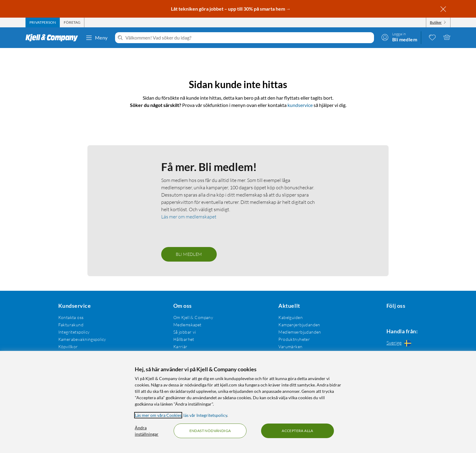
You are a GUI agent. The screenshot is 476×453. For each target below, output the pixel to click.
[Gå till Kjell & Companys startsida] (54, 38)
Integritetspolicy (73, 332)
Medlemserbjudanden (297, 332)
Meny (97, 38)
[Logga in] (399, 37)
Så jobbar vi (183, 332)
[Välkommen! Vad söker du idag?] (248, 38)
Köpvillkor (67, 347)
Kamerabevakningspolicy (81, 339)
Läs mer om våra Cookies (158, 415)
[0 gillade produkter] (432, 37)
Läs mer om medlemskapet (189, 217)
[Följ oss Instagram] (400, 317)
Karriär (179, 347)
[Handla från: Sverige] (400, 344)
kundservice (300, 105)
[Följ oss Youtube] (415, 317)
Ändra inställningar (147, 431)
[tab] (43, 22)
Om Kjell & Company (192, 317)
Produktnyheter (291, 339)
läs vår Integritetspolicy (205, 415)
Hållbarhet (182, 339)
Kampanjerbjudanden (296, 325)
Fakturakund (70, 325)
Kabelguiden (287, 317)
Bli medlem (189, 254)
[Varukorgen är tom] (447, 37)
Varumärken (287, 347)
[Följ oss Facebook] (386, 317)
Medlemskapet (186, 325)
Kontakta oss (70, 317)
